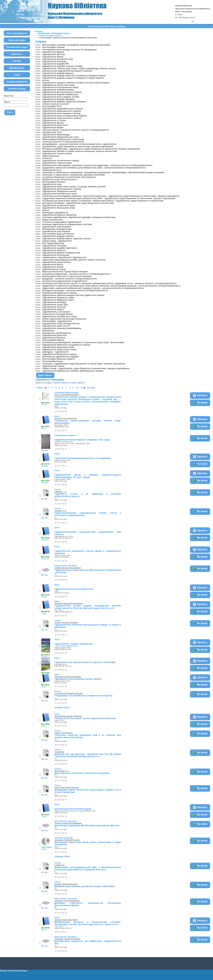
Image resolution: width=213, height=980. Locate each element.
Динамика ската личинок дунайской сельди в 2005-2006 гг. (85, 886)
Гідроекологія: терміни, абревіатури (74, 644)
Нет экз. (45, 450)
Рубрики (39, 31)
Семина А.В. (60, 865)
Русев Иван (59, 752)
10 (77, 388)
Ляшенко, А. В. (61, 511)
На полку (200, 403)
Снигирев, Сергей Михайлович (67, 901)
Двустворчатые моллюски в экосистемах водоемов (82, 773)
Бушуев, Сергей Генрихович (66, 884)
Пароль (7, 102)
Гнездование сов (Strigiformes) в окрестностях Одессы (84, 696)
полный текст (62, 707)
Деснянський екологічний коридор (73, 809)
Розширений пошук (17, 47)
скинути (74, 383)
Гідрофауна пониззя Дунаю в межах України (78, 679)
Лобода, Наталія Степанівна (66, 623)
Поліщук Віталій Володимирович (68, 677)
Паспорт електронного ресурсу (14, 971)
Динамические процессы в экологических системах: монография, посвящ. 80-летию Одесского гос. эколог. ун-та (88, 923)
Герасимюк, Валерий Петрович (67, 840)
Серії (17, 75)
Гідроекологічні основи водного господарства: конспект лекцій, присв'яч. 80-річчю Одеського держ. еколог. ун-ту (88, 607)
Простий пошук (17, 40)
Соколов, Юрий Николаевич (66, 920)
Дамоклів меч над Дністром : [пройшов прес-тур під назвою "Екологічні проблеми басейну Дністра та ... (88, 755)
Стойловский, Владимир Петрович (69, 693)
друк (81, 383)
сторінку (56, 383)
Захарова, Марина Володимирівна (69, 603)
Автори (17, 61)
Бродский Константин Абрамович (68, 716)
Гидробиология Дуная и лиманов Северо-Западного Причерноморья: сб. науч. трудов (88, 476)
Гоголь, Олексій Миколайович (67, 395)
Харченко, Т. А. (61, 492)
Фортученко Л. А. (62, 771)
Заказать (200, 396)
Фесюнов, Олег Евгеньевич (66, 418)
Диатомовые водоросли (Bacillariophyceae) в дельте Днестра (87, 825)
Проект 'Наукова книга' (69, 646)
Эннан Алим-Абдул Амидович (67, 788)
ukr (193, 22)
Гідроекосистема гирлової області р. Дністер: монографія (85, 662)
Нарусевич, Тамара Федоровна (67, 939)
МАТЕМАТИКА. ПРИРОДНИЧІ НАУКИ (54, 34)
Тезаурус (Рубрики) (17, 82)
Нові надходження (17, 33)
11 (82, 388)
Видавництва (17, 68)
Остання (91, 388)
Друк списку (45, 375)
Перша (40, 388)
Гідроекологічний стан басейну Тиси (74, 589)
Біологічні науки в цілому (50, 36)
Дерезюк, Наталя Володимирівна (68, 823)
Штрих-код (8, 96)
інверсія (65, 383)
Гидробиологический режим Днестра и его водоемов (83, 458)
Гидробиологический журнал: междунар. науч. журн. (82, 440)
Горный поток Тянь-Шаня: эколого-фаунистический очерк (85, 718)
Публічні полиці (17, 89)
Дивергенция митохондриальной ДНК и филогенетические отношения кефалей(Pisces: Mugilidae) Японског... (88, 868)
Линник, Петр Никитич (64, 733)
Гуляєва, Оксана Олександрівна (68, 568)
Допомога (17, 54)
